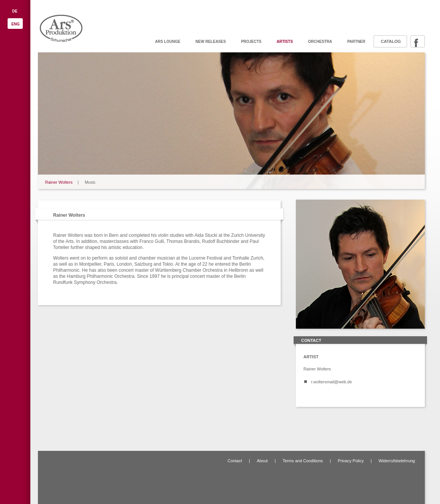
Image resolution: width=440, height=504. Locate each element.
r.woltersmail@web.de (332, 382)
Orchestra (320, 42)
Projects (251, 42)
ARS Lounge (168, 42)
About (262, 461)
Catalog (391, 41)
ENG (16, 24)
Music (90, 182)
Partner (356, 42)
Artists (285, 42)
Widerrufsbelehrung (397, 461)
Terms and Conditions (303, 461)
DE (15, 11)
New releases (211, 42)
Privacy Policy (350, 461)
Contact (235, 461)
